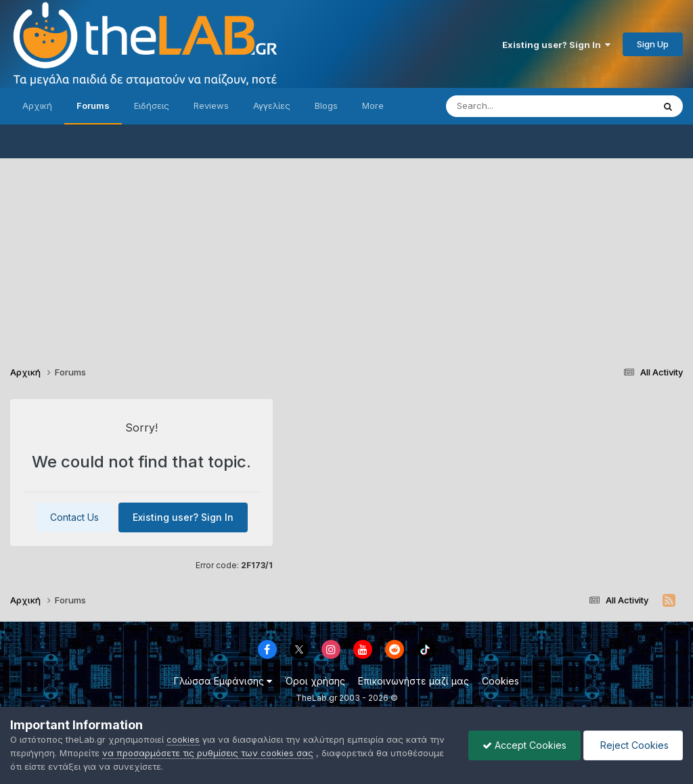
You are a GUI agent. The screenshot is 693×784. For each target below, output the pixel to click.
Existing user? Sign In (556, 45)
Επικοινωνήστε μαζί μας (413, 681)
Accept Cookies (524, 745)
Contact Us (74, 517)
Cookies (500, 681)
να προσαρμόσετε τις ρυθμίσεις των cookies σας (208, 753)
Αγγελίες (272, 106)
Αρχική (37, 106)
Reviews (211, 106)
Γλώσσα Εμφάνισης (223, 681)
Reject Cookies (633, 745)
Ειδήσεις (152, 106)
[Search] (522, 106)
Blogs (326, 106)
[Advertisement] (346, 253)
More (373, 106)
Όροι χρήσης (315, 681)
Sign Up (653, 44)
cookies (183, 739)
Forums (93, 106)
